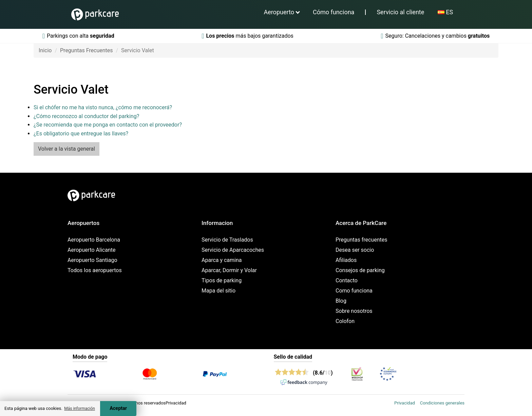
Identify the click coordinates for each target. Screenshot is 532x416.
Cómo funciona (334, 12)
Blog (341, 301)
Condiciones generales (442, 403)
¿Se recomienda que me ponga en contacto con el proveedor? (108, 125)
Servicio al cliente (400, 12)
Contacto (347, 280)
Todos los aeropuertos (95, 270)
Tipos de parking (222, 280)
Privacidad (405, 403)
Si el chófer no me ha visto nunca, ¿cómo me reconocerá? (103, 107)
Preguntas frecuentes (361, 240)
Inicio (45, 50)
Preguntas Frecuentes (87, 50)
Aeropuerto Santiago (92, 260)
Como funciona (354, 291)
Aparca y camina (222, 260)
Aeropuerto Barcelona (94, 240)
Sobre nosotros (354, 311)
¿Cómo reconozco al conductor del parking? (86, 116)
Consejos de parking (360, 270)
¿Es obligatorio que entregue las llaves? (81, 134)
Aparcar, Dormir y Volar (229, 270)
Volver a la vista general (66, 149)
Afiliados (346, 260)
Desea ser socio (355, 250)
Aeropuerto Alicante (91, 250)
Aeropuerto (279, 12)
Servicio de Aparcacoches (233, 250)
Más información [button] (80, 409)
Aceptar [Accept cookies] (118, 408)
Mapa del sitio (218, 291)
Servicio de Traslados (227, 240)
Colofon (345, 321)
